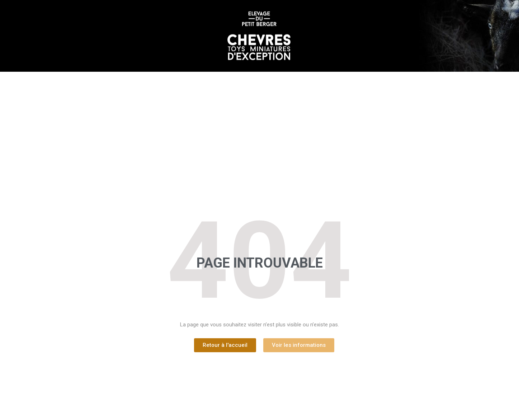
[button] (225, 345)
